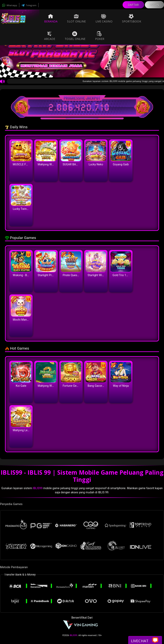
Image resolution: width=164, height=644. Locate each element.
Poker (100, 36)
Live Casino (104, 18)
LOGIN (155, 5)
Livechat (145, 641)
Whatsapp (10, 5)
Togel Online (75, 36)
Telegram (29, 5)
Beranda (51, 18)
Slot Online (76, 18)
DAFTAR (133, 5)
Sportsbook (132, 18)
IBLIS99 (38, 488)
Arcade (50, 36)
